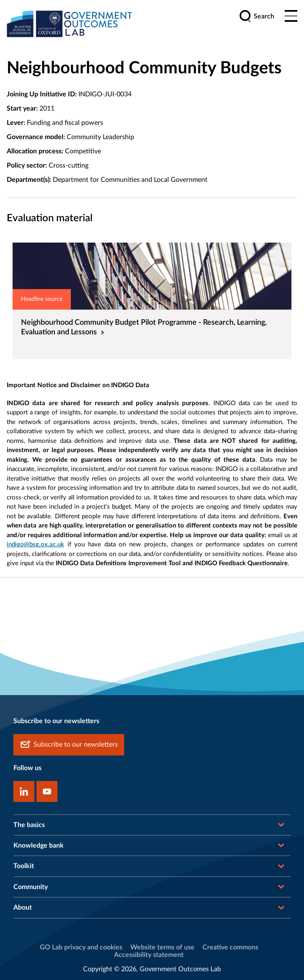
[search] (257, 16)
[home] (70, 24)
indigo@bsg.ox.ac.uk (35, 544)
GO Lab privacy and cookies (81, 947)
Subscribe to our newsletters (69, 745)
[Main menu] (291, 16)
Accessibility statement (149, 955)
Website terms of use (162, 947)
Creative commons (230, 947)
